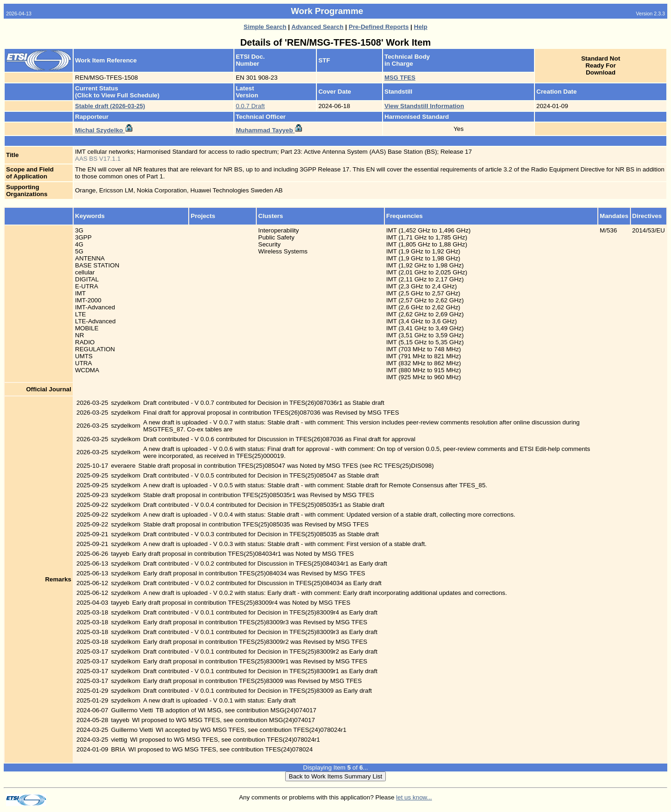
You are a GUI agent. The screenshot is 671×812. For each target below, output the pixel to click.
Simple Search (265, 27)
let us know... (414, 797)
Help (421, 27)
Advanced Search (317, 27)
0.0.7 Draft (250, 106)
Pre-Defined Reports (379, 27)
